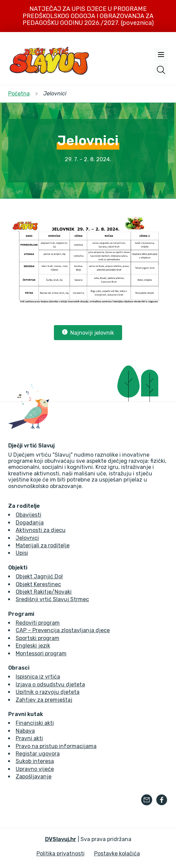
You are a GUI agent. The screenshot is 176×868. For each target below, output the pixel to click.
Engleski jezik (33, 646)
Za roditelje (24, 506)
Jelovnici (27, 538)
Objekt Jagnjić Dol (39, 576)
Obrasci (19, 668)
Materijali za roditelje (43, 545)
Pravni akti (29, 738)
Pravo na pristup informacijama (56, 746)
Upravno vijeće (35, 769)
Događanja (30, 523)
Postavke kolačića (117, 854)
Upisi (22, 553)
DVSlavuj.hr (61, 839)
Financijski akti (35, 723)
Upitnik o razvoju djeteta (48, 692)
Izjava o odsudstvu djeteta (50, 684)
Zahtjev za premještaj (44, 700)
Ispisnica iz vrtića (38, 677)
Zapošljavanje (34, 776)
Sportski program (38, 638)
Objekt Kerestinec (38, 584)
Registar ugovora (38, 754)
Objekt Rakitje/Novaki (44, 592)
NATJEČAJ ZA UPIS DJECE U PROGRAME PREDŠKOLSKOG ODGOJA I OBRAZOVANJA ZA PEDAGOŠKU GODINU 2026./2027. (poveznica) (88, 16)
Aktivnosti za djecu (41, 530)
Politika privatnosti (61, 854)
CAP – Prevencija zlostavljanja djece (63, 630)
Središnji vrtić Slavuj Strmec (52, 599)
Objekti (18, 568)
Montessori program (41, 653)
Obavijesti (28, 515)
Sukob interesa (35, 761)
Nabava (25, 731)
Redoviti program (38, 623)
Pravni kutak (26, 714)
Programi (21, 614)
